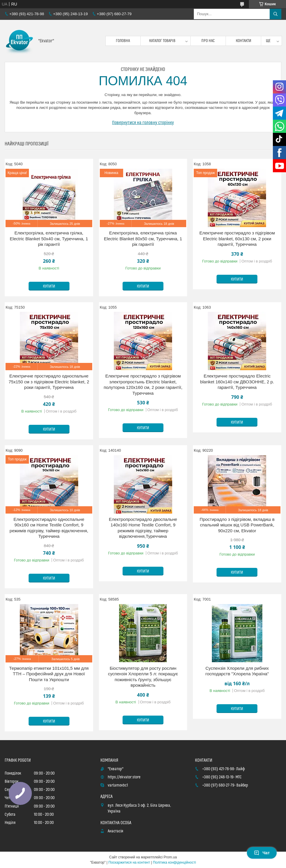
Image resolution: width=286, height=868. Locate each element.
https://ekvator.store (124, 777)
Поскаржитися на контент (129, 862)
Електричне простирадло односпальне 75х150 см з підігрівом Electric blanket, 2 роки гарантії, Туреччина (49, 382)
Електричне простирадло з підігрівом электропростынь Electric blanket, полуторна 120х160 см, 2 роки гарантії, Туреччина (143, 385)
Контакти (244, 41)
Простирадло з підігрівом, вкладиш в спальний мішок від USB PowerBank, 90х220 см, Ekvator (237, 525)
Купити (49, 286)
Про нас (208, 41)
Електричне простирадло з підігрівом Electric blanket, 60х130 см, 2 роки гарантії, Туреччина (237, 239)
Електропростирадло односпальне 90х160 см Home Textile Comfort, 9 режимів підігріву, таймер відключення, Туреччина (49, 528)
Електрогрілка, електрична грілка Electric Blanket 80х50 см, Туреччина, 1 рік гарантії (143, 239)
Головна (123, 41)
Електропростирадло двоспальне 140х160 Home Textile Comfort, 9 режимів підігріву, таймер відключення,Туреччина (143, 528)
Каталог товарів (162, 41)
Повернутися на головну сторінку (143, 123)
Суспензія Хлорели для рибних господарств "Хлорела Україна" (237, 671)
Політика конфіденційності (175, 862)
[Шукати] (275, 14)
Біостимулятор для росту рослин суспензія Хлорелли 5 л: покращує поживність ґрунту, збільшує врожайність (143, 677)
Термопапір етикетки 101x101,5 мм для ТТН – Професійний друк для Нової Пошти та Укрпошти (49, 674)
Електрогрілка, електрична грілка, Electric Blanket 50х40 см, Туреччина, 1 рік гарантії (49, 239)
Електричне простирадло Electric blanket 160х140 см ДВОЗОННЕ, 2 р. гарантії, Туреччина (237, 382)
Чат (262, 853)
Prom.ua (170, 857)
